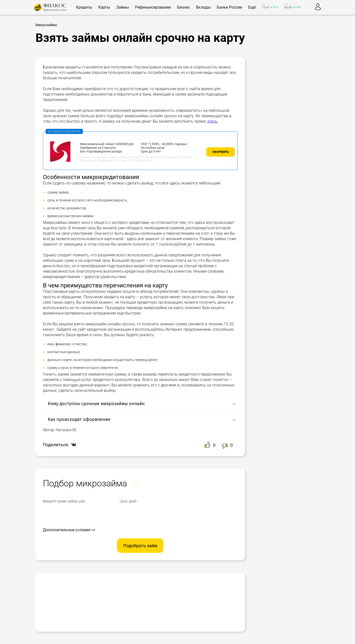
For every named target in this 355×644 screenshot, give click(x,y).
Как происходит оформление (79, 419)
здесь (212, 121)
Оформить (221, 152)
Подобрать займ (140, 546)
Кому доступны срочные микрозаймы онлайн (96, 404)
